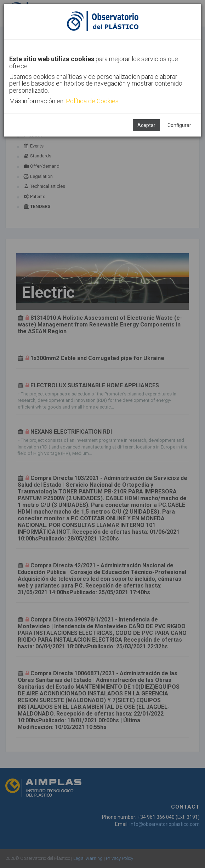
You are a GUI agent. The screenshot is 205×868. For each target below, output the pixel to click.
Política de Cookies (92, 101)
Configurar (179, 125)
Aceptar (146, 125)
